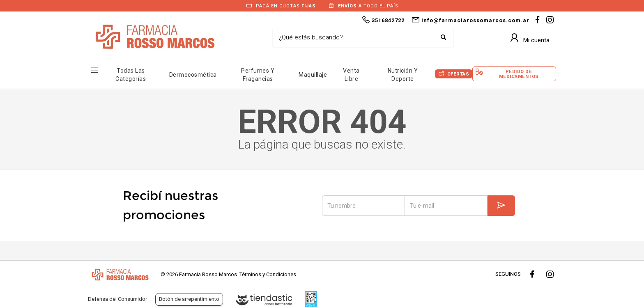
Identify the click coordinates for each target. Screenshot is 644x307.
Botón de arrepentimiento (189, 299)
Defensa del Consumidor (117, 299)
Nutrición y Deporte (403, 75)
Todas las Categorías (131, 75)
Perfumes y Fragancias (258, 75)
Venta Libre (351, 75)
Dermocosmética (193, 75)
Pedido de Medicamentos (519, 74)
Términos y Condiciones (268, 274)
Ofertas (458, 74)
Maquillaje (313, 75)
